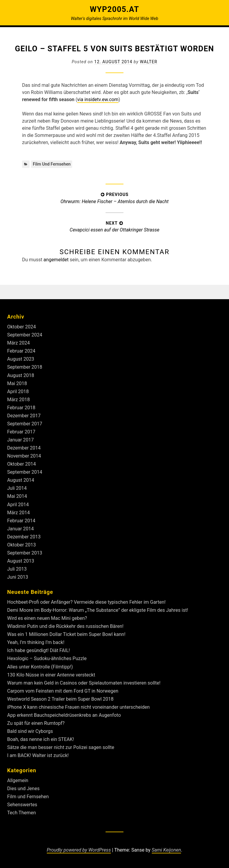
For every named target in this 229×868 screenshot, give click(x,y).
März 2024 (18, 343)
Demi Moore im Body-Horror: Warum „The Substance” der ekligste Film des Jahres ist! (98, 610)
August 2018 (21, 375)
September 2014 (25, 472)
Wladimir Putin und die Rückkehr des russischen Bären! (65, 626)
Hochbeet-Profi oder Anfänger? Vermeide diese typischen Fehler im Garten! (86, 602)
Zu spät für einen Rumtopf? (36, 723)
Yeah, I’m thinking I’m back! (36, 642)
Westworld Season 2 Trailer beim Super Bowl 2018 (60, 699)
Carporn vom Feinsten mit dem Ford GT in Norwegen (63, 691)
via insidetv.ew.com (98, 99)
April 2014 (18, 505)
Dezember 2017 (24, 416)
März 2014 (18, 513)
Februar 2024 (21, 351)
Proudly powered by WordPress (79, 850)
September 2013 (25, 553)
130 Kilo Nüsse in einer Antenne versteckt (51, 675)
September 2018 (25, 367)
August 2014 (21, 480)
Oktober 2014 (21, 464)
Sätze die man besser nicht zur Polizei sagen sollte (61, 747)
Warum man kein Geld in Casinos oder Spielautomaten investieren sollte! (84, 683)
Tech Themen (21, 813)
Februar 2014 (21, 521)
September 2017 (25, 424)
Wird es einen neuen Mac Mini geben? (47, 618)
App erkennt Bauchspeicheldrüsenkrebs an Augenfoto (64, 715)
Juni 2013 (18, 577)
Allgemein (18, 780)
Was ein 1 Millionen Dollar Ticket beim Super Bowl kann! (66, 634)
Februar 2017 (21, 432)
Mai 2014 (17, 496)
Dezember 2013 (24, 537)
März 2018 (18, 400)
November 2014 (24, 456)
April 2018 (18, 391)
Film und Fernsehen (52, 164)
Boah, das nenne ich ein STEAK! (41, 739)
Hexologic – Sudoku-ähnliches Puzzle (47, 658)
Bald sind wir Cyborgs (30, 731)
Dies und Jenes (23, 789)
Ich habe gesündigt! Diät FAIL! (38, 650)
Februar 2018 (21, 408)
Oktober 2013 (21, 545)
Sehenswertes (22, 805)
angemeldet (56, 260)
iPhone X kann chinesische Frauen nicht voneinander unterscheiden (78, 707)
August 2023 (21, 359)
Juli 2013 (17, 569)
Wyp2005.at (114, 9)
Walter (149, 62)
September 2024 (25, 335)
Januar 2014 (20, 529)
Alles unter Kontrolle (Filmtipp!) (40, 667)
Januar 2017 (20, 440)
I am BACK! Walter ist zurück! (38, 755)
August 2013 (21, 561)
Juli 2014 (17, 488)
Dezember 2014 (24, 448)
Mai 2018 (17, 383)
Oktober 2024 (21, 327)
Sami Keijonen (166, 850)
